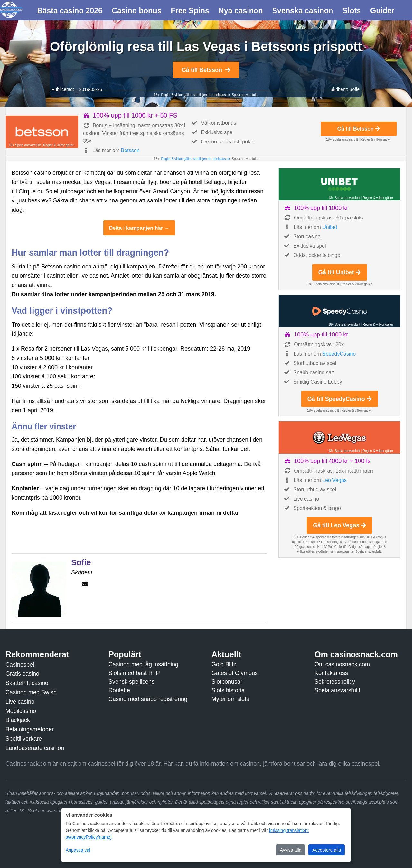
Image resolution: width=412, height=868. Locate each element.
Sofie (354, 89)
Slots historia (228, 690)
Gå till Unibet (340, 272)
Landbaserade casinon (35, 748)
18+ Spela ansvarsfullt (25, 145)
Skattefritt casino (27, 683)
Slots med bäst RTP (134, 673)
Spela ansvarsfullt (337, 690)
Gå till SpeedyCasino (340, 399)
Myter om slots (230, 699)
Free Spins (190, 11)
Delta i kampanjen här (136, 228)
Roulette (119, 690)
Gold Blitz (224, 664)
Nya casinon (241, 11)
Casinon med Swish (31, 692)
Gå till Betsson (206, 70)
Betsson (130, 150)
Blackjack (18, 720)
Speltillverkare (24, 739)
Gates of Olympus (235, 673)
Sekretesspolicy (335, 682)
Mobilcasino (21, 711)
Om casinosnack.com (342, 664)
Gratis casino (22, 674)
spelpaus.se (221, 95)
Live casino (20, 702)
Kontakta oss (331, 673)
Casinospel (20, 665)
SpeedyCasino (339, 354)
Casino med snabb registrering (148, 699)
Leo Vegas (334, 480)
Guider (382, 11)
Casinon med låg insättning (143, 664)
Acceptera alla (327, 850)
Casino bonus (137, 11)
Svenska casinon (303, 11)
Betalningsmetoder (30, 729)
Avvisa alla (291, 850)
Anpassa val (78, 850)
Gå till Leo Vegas (339, 525)
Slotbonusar (227, 682)
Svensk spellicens (131, 682)
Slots (352, 11)
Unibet (330, 227)
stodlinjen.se (202, 95)
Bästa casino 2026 (70, 11)
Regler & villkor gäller (176, 95)
